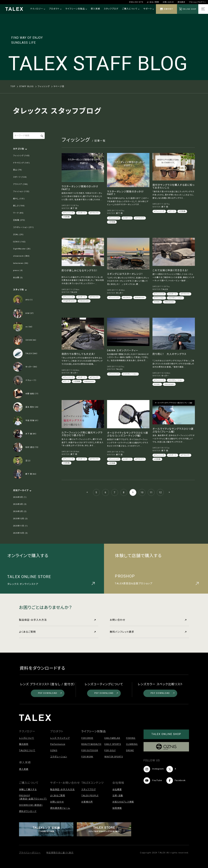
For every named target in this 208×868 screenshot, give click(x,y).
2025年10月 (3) (20, 533)
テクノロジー (38, 9)
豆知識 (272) (19, 220)
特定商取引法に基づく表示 (60, 853)
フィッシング (44, 86)
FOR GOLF (110, 750)
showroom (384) (21, 256)
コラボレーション (59, 757)
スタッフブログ (111, 9)
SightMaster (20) (22, 249)
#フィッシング (68, 213)
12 (160, 492)
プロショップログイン (197, 2)
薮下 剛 (74, 208)
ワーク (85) (18, 213)
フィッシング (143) (21, 156)
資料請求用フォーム (60, 808)
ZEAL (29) (18, 234)
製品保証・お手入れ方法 (57, 620)
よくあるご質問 (153, 2)
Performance (58, 744)
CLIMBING (132, 744)
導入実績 (95, 9)
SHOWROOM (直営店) (31, 805)
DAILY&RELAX (112, 738)
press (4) (18, 270)
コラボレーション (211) (23, 227)
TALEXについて (27, 750)
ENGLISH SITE (136, 2)
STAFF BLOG (26, 86)
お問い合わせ (168, 2)
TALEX (74, 292)
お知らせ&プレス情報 (123, 802)
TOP (13, 86)
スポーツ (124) (20, 177)
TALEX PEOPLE (90, 796)
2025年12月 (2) (20, 519)
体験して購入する (28, 790)
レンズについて (27, 738)
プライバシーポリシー (30, 853)
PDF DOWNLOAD (50, 693)
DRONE (130, 750)
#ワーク (172, 211)
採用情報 (117, 808)
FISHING (131, 738)
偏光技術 (24, 744)
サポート (149, 9)
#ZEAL (157, 302)
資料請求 (181, 2)
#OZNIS (127, 297)
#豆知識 (66, 217)
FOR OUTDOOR (90, 750)
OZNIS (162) (19, 242)
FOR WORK (87, 757)
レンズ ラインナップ (60, 738)
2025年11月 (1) (20, 526)
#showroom (84, 301)
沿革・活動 (118, 796)
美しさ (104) (19, 206)
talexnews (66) (21, 263)
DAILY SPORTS (113, 744)
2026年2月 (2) (20, 511)
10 (142, 492)
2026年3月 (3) (20, 504)
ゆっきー (120, 293)
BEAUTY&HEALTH (91, 744)
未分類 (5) (18, 278)
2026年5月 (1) (20, 497)
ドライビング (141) (21, 163)
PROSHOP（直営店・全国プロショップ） (33, 797)
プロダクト (55, 9)
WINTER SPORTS (114, 757)
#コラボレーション (175, 298)
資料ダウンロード (28, 811)
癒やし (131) (19, 199)
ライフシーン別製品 (76, 9)
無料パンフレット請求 (148, 632)
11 (151, 492)
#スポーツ (82, 213)
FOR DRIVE (87, 738)
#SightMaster (69, 301)
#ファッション (159, 298)
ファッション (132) (21, 191)
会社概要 (117, 790)
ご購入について (131, 9)
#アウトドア (94, 213)
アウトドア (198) (21, 184)
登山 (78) (18, 170)
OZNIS (54, 750)
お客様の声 (87, 802)
